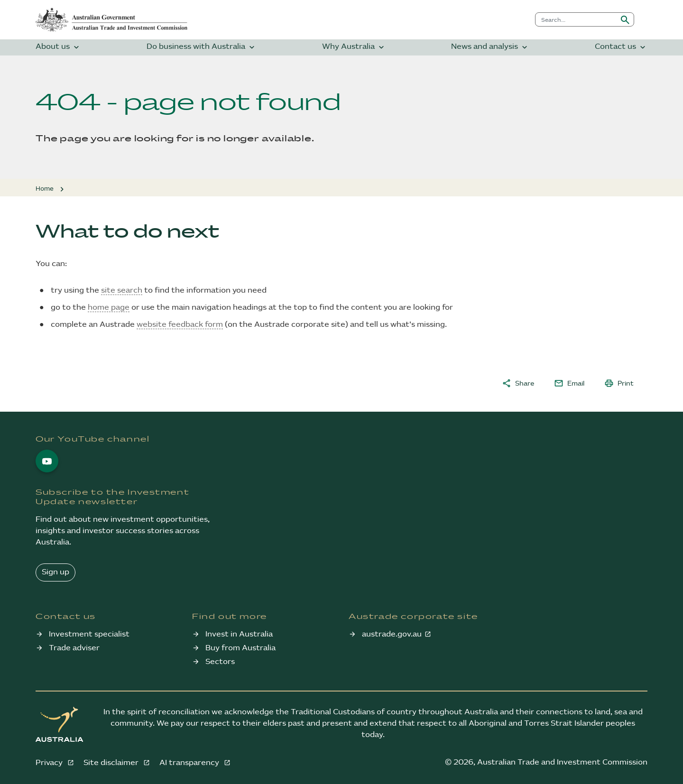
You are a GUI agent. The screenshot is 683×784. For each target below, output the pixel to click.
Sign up (55, 572)
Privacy (50, 763)
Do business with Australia (202, 47)
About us (58, 47)
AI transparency (190, 763)
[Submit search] (625, 19)
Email (569, 383)
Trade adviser (74, 648)
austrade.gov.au (392, 634)
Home (45, 189)
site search (122, 291)
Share (518, 383)
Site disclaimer (112, 763)
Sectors (220, 662)
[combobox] (576, 19)
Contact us (621, 47)
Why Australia (354, 47)
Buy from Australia (240, 648)
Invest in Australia (239, 634)
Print (619, 383)
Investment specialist (89, 634)
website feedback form (180, 325)
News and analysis (490, 47)
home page (109, 308)
